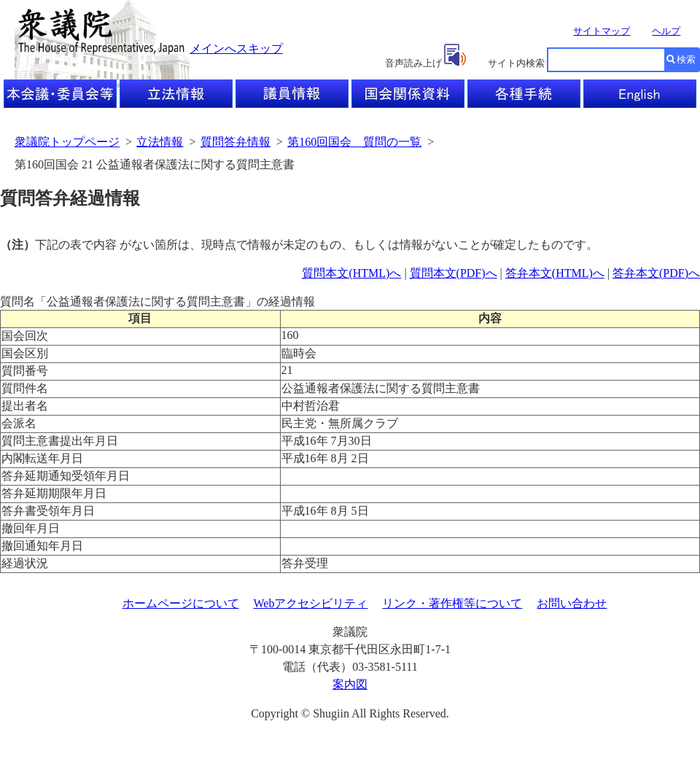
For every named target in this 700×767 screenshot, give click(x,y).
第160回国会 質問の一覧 (354, 142)
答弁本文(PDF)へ (656, 273)
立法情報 (160, 142)
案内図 (350, 684)
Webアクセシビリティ (311, 603)
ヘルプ (666, 31)
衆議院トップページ (67, 142)
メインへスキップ (236, 48)
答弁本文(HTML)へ (555, 273)
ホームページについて (181, 603)
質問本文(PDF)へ (454, 273)
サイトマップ (602, 31)
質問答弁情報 (236, 142)
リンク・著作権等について (452, 603)
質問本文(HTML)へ (351, 273)
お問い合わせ (572, 603)
